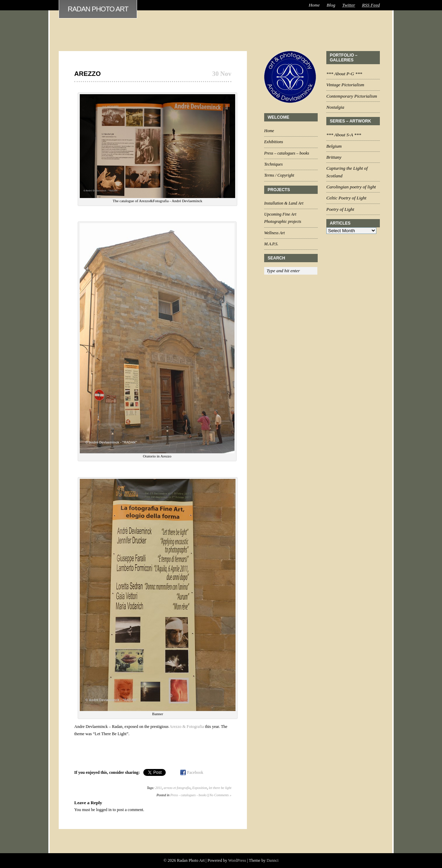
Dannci (273, 860)
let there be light (220, 788)
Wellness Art (275, 233)
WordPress (237, 860)
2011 (159, 788)
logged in (104, 810)
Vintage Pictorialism (345, 85)
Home (314, 5)
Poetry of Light (340, 209)
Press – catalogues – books (287, 153)
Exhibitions (274, 142)
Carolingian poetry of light (351, 187)
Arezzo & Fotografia (187, 727)
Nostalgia (335, 107)
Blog (331, 5)
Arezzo (88, 74)
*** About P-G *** (344, 74)
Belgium (334, 146)
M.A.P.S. (271, 244)
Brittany (334, 157)
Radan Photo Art (98, 9)
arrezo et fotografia (177, 788)
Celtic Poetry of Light (346, 198)
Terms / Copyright (279, 175)
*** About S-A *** (344, 135)
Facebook (195, 772)
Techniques (273, 164)
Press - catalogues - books (188, 795)
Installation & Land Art (284, 203)
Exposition (200, 788)
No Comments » (220, 795)
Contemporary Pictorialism (352, 96)
